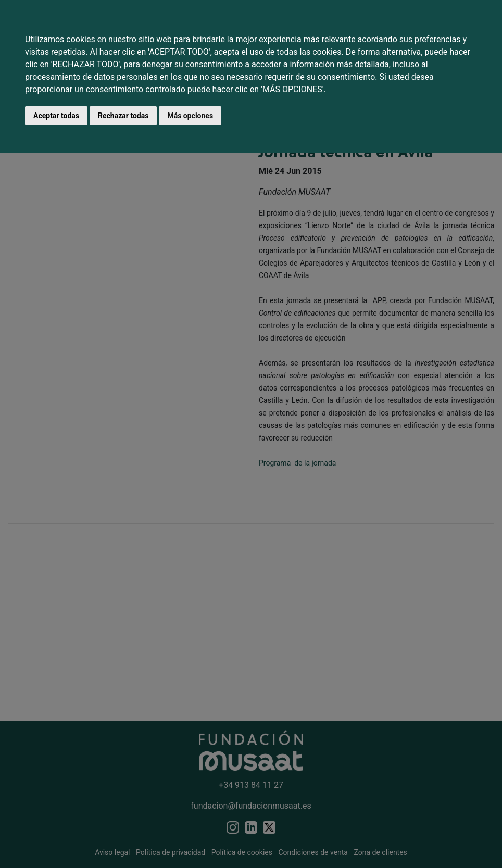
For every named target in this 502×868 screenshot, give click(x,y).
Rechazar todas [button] (123, 116)
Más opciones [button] (190, 116)
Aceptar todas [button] (56, 116)
